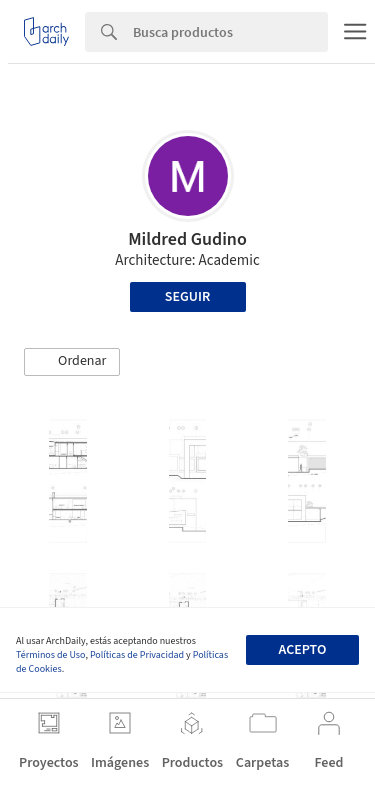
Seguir (187, 297)
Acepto (302, 650)
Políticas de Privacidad (137, 655)
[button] (72, 362)
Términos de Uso (50, 655)
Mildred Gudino (187, 239)
